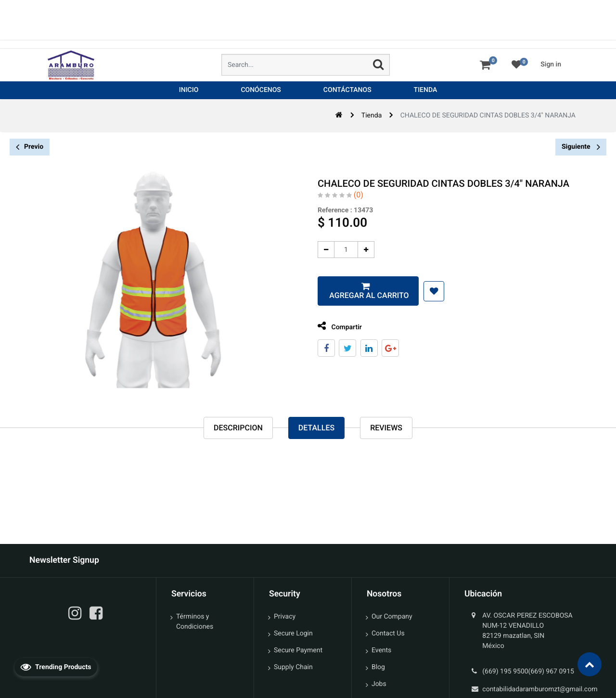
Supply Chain (293, 667)
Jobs (379, 684)
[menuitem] (189, 90)
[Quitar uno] (323, 250)
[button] (430, 291)
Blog (378, 667)
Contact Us (388, 633)
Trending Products (56, 667)
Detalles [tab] (316, 428)
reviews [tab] (386, 428)
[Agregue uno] (363, 250)
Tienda (372, 116)
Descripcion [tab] (238, 428)
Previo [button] (30, 147)
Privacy (285, 617)
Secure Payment (298, 650)
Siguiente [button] (581, 147)
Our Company (392, 617)
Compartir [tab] (336, 326)
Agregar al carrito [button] (365, 295)
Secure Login (293, 633)
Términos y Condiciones (195, 622)
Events (381, 650)
